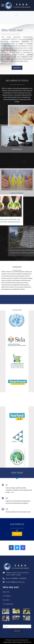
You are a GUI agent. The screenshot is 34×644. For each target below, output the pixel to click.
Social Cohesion (17, 210)
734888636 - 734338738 (19, 578)
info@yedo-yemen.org (17, 582)
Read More (17, 68)
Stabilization (17, 134)
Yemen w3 (27, 642)
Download (17, 534)
